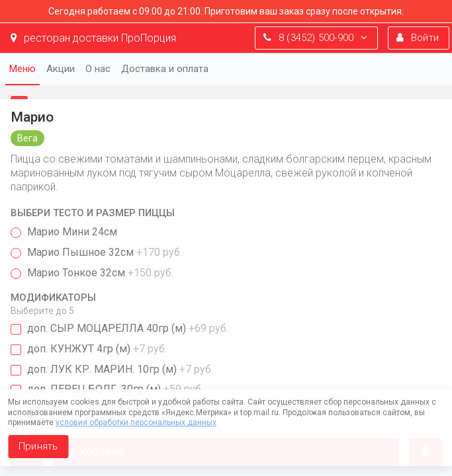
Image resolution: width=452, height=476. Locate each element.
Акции (61, 69)
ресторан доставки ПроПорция (93, 38)
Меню (23, 69)
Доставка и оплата (165, 69)
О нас (98, 69)
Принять (38, 446)
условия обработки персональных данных (136, 422)
